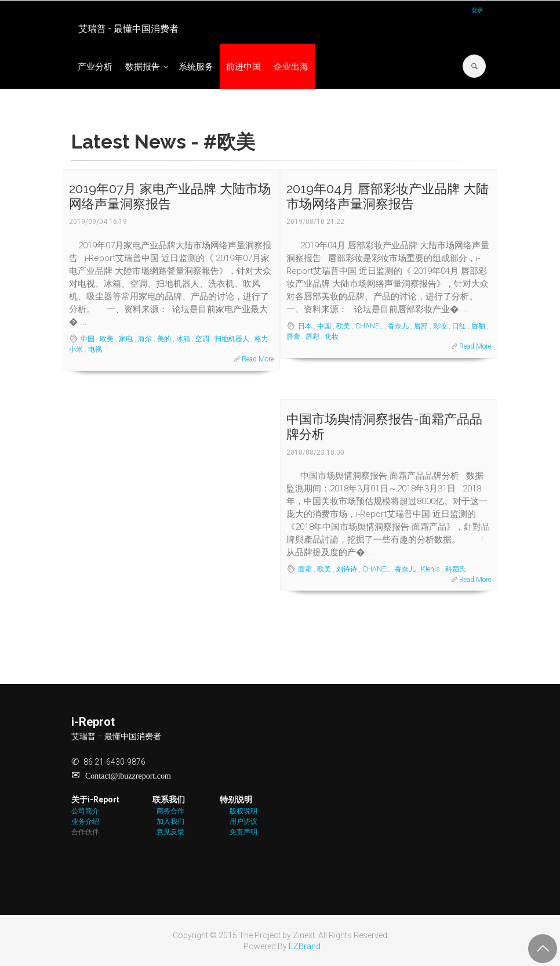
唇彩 (312, 337)
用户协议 (243, 822)
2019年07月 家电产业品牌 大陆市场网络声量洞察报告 (170, 196)
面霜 (305, 569)
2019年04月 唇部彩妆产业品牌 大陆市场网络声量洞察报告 (388, 196)
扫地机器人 (232, 339)
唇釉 (478, 326)
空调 (202, 339)
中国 (88, 339)
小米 (76, 349)
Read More (258, 359)
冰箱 (183, 339)
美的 (164, 339)
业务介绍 (85, 822)
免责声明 (243, 832)
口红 (459, 326)
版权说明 (243, 811)
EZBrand (305, 946)
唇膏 (293, 337)
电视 (95, 349)
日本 (305, 326)
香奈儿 (398, 326)
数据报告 (143, 67)
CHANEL (369, 326)
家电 (126, 339)
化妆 (332, 337)
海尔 (145, 339)
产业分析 (95, 67)
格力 (261, 339)
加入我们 (170, 822)
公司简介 (85, 811)
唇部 (421, 326)
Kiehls (430, 569)
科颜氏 (456, 569)
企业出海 (291, 67)
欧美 (107, 339)
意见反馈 (170, 832)
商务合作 (170, 811)
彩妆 (440, 326)
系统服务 (196, 67)
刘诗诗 (347, 569)
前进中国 (243, 67)
